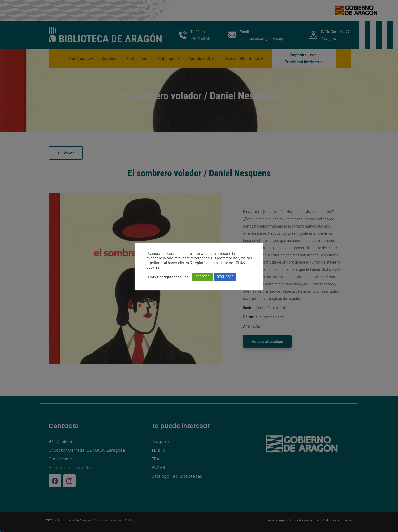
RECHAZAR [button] (225, 277)
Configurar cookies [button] (173, 277)
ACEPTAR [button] (202, 277)
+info (152, 277)
